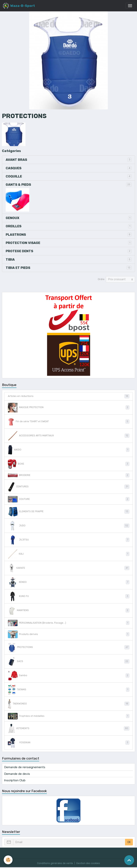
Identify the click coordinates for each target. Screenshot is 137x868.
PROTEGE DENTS (19, 251)
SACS (69, 661)
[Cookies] (8, 860)
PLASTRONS (16, 235)
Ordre (101, 279)
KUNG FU (69, 596)
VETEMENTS (69, 729)
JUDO (69, 526)
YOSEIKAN (69, 743)
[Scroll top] (129, 860)
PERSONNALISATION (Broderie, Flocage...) (69, 623)
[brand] (19, 6)
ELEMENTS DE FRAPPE (69, 512)
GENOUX (13, 218)
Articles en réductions (69, 396)
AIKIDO (69, 450)
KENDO (69, 582)
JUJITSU (69, 540)
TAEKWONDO (69, 704)
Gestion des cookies (88, 863)
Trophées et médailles (69, 716)
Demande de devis (17, 774)
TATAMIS (69, 690)
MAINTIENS (69, 611)
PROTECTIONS (69, 647)
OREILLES (14, 226)
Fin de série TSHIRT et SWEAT (69, 422)
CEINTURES (69, 487)
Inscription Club (15, 780)
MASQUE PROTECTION (69, 408)
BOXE (69, 464)
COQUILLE (14, 176)
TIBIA (10, 259)
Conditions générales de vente (55, 863)
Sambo (69, 676)
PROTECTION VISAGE (23, 243)
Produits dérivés (69, 634)
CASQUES (14, 168)
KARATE (69, 568)
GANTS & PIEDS (18, 185)
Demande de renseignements (25, 767)
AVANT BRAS (16, 160)
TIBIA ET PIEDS (18, 268)
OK (129, 842)
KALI (69, 554)
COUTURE (69, 499)
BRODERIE (69, 475)
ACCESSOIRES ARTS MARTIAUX (69, 436)
